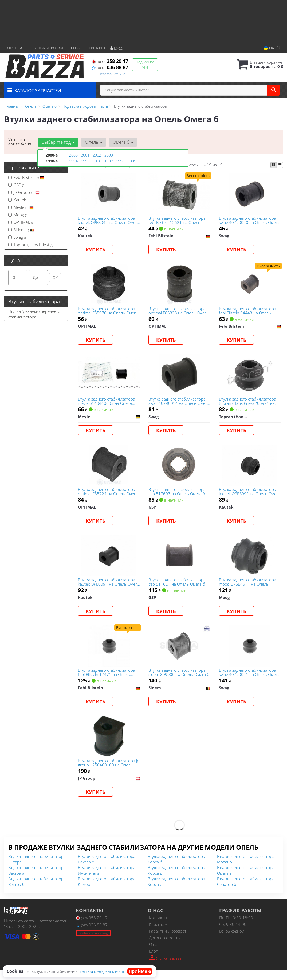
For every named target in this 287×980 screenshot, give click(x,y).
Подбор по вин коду (93, 943)
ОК (55, 277)
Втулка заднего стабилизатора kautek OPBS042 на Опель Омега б (107, 221)
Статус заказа (165, 968)
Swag (18, 237)
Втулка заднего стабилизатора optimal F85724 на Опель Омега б (108, 496)
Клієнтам (14, 48)
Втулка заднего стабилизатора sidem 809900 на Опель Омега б (178, 680)
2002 (97, 155)
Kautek (19, 200)
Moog (18, 215)
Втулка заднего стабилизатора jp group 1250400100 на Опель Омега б (108, 772)
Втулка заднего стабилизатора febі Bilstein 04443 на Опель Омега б (248, 313)
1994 (73, 161)
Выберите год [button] (58, 142)
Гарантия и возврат (46, 48)
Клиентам (158, 934)
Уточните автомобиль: (20, 141)
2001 (85, 155)
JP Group (24, 192)
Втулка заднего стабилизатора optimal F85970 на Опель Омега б (108, 313)
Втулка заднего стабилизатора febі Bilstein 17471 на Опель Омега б (107, 680)
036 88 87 (110, 67)
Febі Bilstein (26, 177)
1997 (109, 161)
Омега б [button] (122, 142)
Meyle (21, 207)
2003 (109, 155)
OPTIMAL (21, 222)
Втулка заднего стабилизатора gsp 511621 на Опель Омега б (178, 588)
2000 (73, 155)
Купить (96, 250)
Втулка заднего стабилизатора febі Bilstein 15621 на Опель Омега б (178, 221)
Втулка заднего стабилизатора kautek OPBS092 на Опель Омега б (248, 496)
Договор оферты (165, 948)
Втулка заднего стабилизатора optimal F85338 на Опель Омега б (179, 313)
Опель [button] (93, 142)
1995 (85, 161)
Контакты (97, 48)
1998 (120, 161)
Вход (116, 48)
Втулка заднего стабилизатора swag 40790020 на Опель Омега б (250, 221)
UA (269, 48)
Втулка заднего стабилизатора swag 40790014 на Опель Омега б (179, 404)
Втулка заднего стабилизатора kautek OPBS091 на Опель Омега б (107, 588)
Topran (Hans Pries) (31, 245)
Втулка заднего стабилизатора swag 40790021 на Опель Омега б (250, 680)
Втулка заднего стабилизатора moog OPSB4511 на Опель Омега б (248, 588)
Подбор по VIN (145, 65)
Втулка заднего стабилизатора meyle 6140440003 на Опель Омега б (107, 404)
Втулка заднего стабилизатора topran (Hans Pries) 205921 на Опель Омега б (248, 404)
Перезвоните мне (112, 74)
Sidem (21, 230)
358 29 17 (110, 61)
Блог (153, 961)
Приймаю (140, 971)
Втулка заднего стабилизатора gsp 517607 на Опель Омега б (178, 496)
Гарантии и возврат (168, 941)
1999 (132, 161)
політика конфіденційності (101, 971)
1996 (97, 161)
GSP (17, 185)
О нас (76, 48)
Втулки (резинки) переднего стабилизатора (34, 314)
